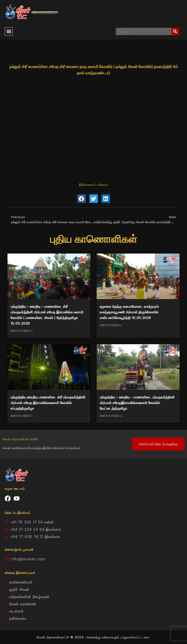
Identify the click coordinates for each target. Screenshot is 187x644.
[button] (9, 31)
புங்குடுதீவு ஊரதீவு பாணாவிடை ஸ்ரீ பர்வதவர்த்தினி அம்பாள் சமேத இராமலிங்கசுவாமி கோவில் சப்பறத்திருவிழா (48, 403)
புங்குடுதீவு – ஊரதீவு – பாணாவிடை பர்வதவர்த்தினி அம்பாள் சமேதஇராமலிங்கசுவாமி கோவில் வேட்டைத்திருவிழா (137, 403)
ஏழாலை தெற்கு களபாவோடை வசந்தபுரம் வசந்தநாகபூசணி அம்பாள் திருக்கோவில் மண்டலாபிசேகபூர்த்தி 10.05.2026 (129, 312)
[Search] (175, 31)
